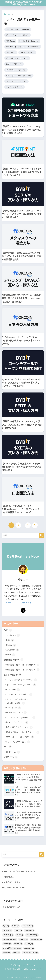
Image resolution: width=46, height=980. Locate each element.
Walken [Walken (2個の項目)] (7, 953)
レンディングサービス (15, 87)
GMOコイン (11, 52)
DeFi (8, 630)
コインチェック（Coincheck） (18, 29)
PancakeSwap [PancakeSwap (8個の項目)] (32, 935)
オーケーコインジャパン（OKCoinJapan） (23, 47)
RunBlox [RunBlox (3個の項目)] (7, 944)
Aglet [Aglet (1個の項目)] (6, 926)
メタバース (11, 757)
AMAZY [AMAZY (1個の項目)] (15, 926)
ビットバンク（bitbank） (29, 41)
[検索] (41, 535)
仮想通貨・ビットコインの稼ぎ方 (23, 670)
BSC (10, 640)
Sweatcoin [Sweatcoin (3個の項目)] (29, 948)
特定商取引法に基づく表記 (14, 888)
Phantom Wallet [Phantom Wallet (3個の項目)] (9, 939)
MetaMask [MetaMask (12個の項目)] (8, 935)
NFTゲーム (13, 752)
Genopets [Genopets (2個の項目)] (29, 931)
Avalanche (13, 650)
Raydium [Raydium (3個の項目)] (23, 939)
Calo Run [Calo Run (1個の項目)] (7, 931)
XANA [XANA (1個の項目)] (16, 953)
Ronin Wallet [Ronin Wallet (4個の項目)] (36, 939)
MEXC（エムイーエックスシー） (19, 76)
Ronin (11, 655)
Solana (11, 645)
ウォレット (13, 635)
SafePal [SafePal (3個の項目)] (18, 944)
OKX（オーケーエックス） (16, 81)
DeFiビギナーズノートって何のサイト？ (20, 872)
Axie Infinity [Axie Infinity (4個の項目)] (28, 926)
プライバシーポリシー (13, 882)
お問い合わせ (9, 877)
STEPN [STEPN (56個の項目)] (29, 944)
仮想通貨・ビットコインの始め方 (23, 665)
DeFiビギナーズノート (23, 965)
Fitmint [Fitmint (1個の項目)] (18, 931)
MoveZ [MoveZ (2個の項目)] (19, 935)
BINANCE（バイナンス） (16, 70)
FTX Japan (10, 41)
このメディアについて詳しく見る (18, 603)
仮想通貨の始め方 (14, 660)
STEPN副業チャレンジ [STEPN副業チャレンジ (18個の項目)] (12, 948)
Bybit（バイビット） (14, 64)
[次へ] (35, 525)
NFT (8, 747)
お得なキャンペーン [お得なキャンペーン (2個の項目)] (30, 953)
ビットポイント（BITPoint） (17, 58)
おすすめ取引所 (13, 675)
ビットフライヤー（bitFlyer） (17, 35)
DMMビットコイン (27, 52)
